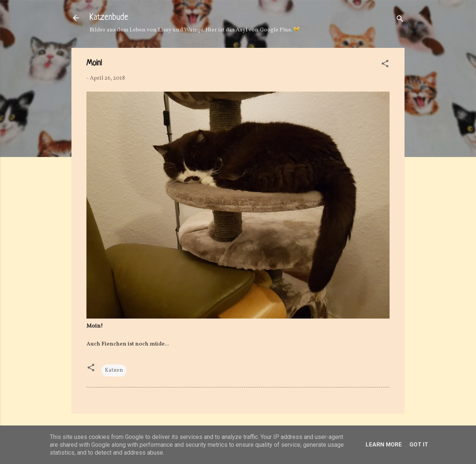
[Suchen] (400, 20)
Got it (419, 445)
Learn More (384, 445)
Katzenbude (109, 18)
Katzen (114, 370)
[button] (385, 65)
